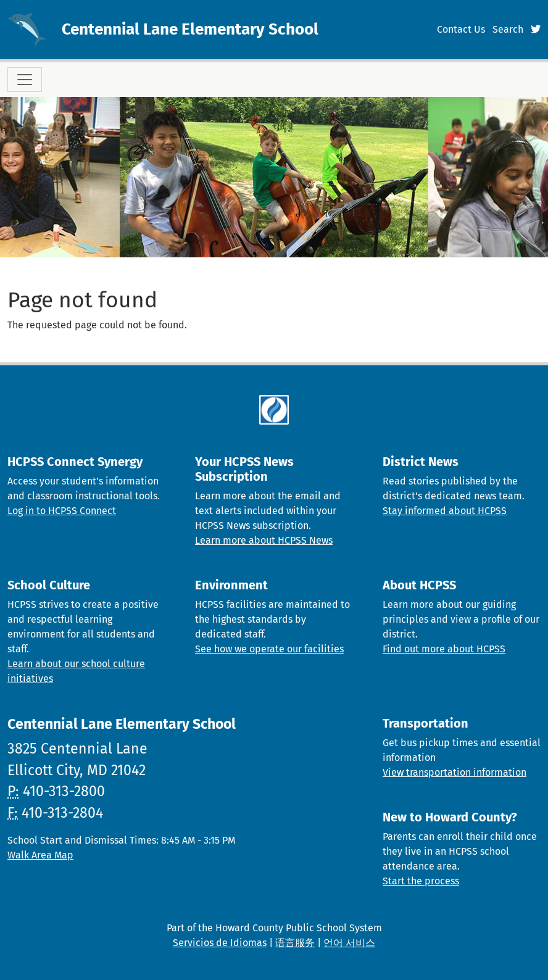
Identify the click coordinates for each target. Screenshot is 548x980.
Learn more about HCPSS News (264, 540)
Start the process (421, 881)
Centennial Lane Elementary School (190, 29)
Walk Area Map (40, 855)
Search (508, 29)
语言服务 (295, 943)
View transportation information (455, 772)
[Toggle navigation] (25, 80)
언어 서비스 (349, 943)
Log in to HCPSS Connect (62, 511)
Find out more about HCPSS (444, 649)
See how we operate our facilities (269, 649)
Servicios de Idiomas (220, 943)
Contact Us (461, 29)
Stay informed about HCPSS (445, 511)
